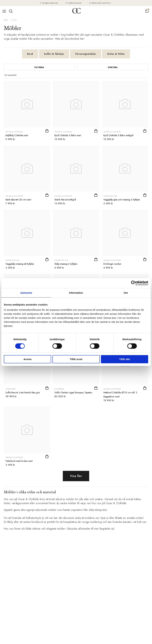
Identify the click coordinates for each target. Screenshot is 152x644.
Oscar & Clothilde (14, 132)
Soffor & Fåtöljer (54, 54)
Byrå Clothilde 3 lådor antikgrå (118, 135)
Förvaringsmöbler (86, 54)
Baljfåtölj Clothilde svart (17, 135)
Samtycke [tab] (26, 293)
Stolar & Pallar (116, 54)
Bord (30, 54)
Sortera (113, 67)
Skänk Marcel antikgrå (65, 200)
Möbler (14, 20)
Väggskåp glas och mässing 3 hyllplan (122, 200)
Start (6, 20)
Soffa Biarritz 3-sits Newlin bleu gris (23, 393)
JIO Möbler (59, 389)
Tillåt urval (76, 359)
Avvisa (28, 359)
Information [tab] (76, 293)
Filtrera (39, 67)
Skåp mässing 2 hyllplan (66, 264)
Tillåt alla (125, 359)
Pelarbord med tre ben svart (19, 461)
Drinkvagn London (112, 264)
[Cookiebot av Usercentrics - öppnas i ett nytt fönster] (134, 283)
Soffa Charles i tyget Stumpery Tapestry (73, 393)
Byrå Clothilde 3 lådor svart (68, 135)
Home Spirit (11, 389)
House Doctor (110, 196)
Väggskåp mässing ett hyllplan (20, 264)
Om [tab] (126, 293)
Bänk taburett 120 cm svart (18, 200)
